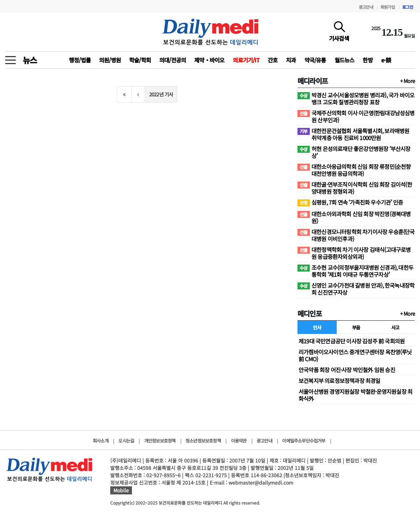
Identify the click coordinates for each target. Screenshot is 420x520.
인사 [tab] (317, 327)
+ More (407, 81)
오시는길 (126, 441)
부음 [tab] (356, 327)
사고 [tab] (395, 327)
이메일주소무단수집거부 (304, 441)
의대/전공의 (173, 60)
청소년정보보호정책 (203, 441)
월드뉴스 (345, 60)
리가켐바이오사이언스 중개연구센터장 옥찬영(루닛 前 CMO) (355, 355)
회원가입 (388, 7)
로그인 (408, 7)
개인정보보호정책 (160, 441)
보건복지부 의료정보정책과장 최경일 (339, 381)
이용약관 (239, 441)
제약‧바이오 (209, 60)
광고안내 (366, 7)
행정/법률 (80, 60)
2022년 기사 (161, 94)
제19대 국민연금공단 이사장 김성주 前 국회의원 (352, 341)
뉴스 (30, 60)
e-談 (386, 60)
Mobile (121, 490)
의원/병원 (110, 60)
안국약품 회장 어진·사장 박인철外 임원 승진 (347, 370)
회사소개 (101, 441)
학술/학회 (140, 60)
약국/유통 (315, 60)
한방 (367, 60)
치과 (291, 60)
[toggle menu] (10, 58)
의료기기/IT (246, 60)
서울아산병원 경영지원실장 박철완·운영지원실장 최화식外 (355, 395)
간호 (273, 60)
